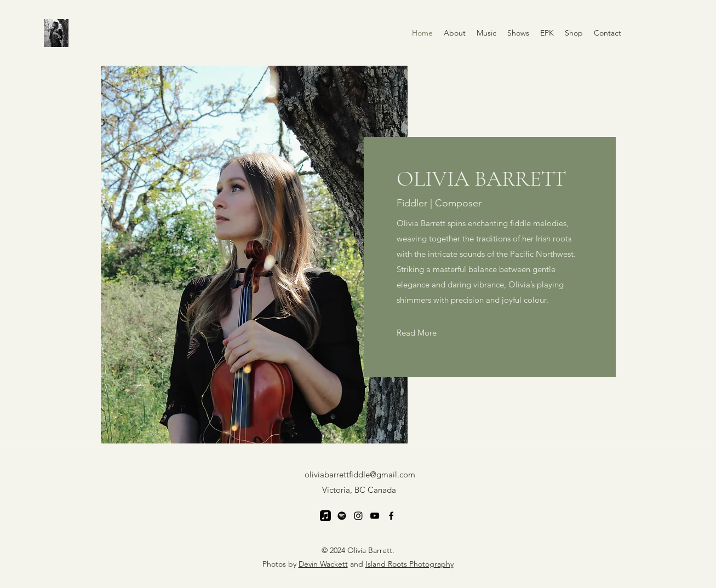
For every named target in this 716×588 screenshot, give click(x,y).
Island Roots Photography (409, 564)
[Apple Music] (325, 516)
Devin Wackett (323, 564)
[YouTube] (375, 516)
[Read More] (417, 333)
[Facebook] (391, 516)
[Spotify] (342, 516)
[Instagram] (358, 516)
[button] (486, 33)
